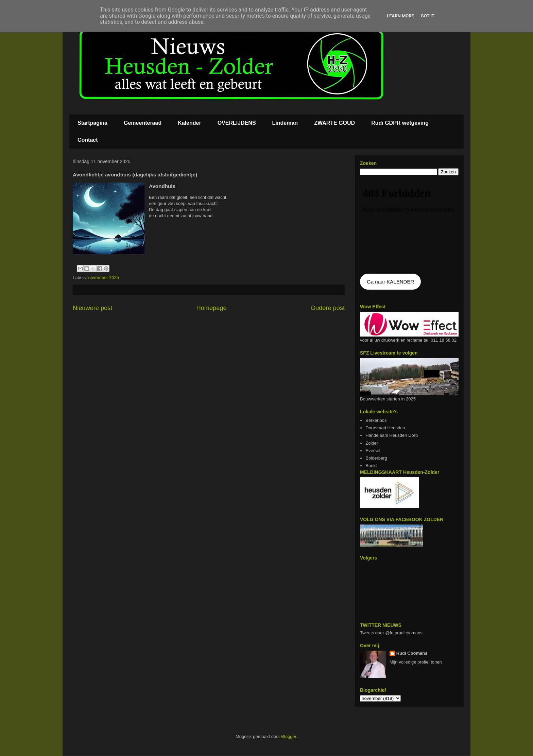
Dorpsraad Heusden (385, 428)
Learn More (400, 16)
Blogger (289, 736)
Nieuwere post (92, 308)
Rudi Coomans (412, 653)
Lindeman (285, 123)
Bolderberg (376, 458)
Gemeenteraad (143, 123)
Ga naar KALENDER (390, 282)
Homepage (212, 308)
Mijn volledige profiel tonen (416, 662)
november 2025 (104, 278)
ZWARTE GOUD (334, 123)
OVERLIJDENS (237, 123)
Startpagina (92, 123)
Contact (88, 140)
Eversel (373, 451)
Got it (428, 16)
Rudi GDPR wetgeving (400, 123)
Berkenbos (376, 420)
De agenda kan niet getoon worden (409, 225)
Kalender (189, 123)
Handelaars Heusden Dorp (392, 435)
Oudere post (328, 308)
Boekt (371, 466)
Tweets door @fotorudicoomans (391, 633)
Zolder (372, 443)
